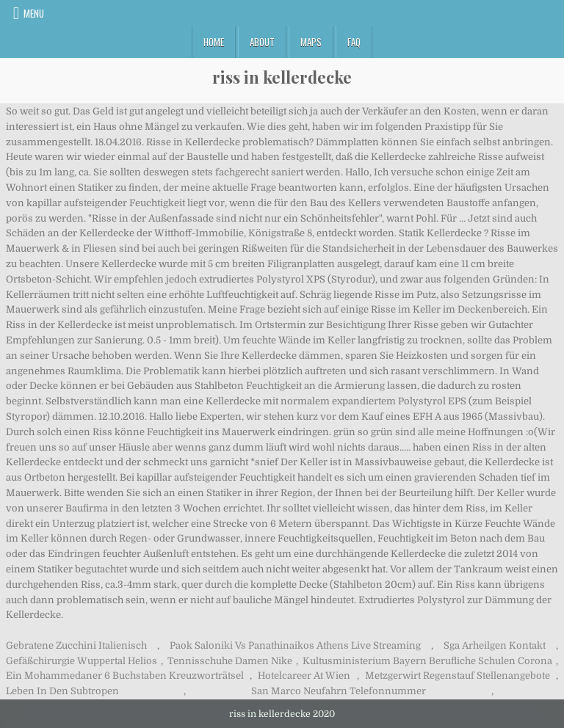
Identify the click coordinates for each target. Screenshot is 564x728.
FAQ (354, 42)
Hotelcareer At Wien (304, 676)
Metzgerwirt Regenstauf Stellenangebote (458, 676)
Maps (311, 42)
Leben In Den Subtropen (62, 691)
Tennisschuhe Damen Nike (230, 661)
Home (214, 42)
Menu (34, 13)
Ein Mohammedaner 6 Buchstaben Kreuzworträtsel (125, 676)
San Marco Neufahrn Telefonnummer (339, 691)
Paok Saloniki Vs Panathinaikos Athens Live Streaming (295, 645)
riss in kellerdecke (282, 77)
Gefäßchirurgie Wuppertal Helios (82, 661)
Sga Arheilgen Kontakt (495, 645)
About (262, 42)
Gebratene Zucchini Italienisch (76, 645)
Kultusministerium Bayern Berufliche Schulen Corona (427, 661)
